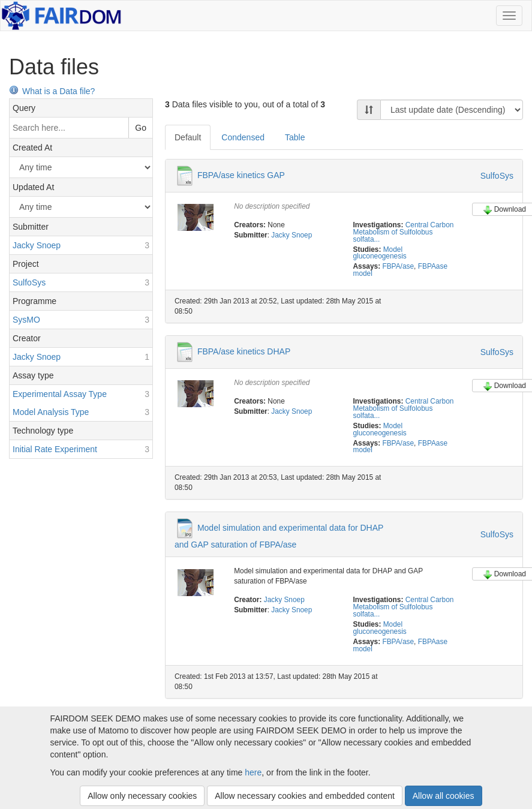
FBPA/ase (398, 266)
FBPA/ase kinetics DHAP (244, 351)
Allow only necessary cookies (142, 796)
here (253, 772)
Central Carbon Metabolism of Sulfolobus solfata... (403, 232)
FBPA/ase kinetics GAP (241, 175)
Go (141, 128)
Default (188, 137)
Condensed (243, 137)
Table (295, 137)
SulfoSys (497, 176)
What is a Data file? (52, 91)
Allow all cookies (444, 796)
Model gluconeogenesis (379, 253)
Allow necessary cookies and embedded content (305, 796)
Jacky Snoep (291, 235)
